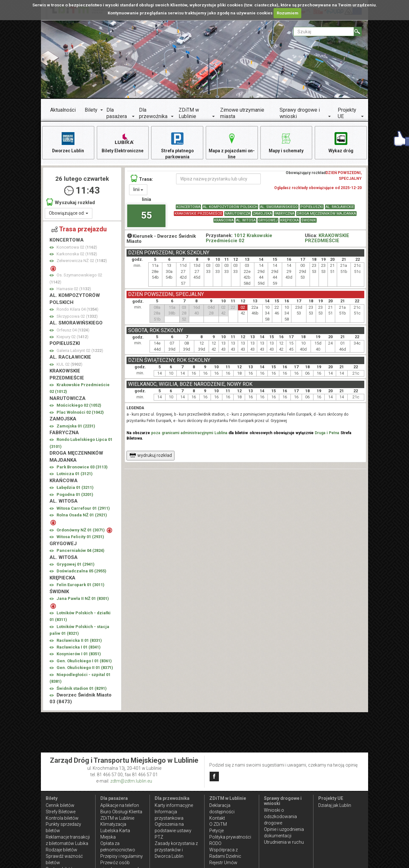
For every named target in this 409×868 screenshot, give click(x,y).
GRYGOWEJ (268, 221)
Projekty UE (347, 113)
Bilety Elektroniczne (123, 142)
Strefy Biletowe (61, 812)
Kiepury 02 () (73, 337)
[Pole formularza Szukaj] (324, 32)
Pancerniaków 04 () (81, 551)
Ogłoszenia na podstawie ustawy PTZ (173, 831)
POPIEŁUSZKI (312, 208)
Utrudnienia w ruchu (284, 842)
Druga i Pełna (327, 434)
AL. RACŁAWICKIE (340, 208)
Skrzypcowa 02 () (77, 317)
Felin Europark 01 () (81, 585)
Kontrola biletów (62, 818)
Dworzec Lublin (68, 142)
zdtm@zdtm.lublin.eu (131, 781)
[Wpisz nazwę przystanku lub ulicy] (218, 180)
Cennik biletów (60, 805)
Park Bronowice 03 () (82, 468)
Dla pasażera (117, 113)
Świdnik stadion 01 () (82, 689)
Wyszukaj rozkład (71, 203)
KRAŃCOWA (224, 221)
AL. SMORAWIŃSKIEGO (279, 208)
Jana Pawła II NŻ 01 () (83, 599)
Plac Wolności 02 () (80, 413)
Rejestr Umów (223, 863)
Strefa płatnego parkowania (177, 145)
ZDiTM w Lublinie (189, 113)
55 (146, 216)
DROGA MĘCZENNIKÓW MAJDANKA (326, 215)
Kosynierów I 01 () (79, 655)
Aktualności (63, 110)
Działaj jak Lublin (335, 805)
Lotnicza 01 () (75, 475)
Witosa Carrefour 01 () (83, 509)
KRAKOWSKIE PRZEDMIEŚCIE (198, 215)
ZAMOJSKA (262, 215)
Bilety (91, 110)
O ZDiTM (218, 824)
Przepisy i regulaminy (122, 856)
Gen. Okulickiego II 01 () (85, 669)
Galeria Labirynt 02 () (80, 351)
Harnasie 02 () (74, 289)
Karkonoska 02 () (77, 255)
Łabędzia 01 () (75, 488)
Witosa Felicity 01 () (80, 538)
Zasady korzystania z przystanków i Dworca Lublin (176, 850)
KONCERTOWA (188, 208)
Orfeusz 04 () (73, 331)
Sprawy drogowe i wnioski (300, 113)
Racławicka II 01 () (79, 641)
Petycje (216, 831)
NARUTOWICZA (238, 215)
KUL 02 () (69, 365)
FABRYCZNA (284, 215)
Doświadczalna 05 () (81, 572)
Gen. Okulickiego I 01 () (84, 661)
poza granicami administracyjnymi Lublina (189, 434)
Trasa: (142, 179)
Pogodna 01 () (75, 495)
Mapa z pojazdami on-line (232, 145)
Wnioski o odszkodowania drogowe (280, 816)
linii (138, 190)
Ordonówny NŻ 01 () (81, 531)
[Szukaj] (358, 32)
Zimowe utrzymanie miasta (242, 113)
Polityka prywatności (230, 837)
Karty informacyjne (174, 805)
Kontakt (217, 818)
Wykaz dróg (341, 142)
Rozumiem (288, 13)
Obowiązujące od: (69, 214)
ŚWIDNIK (309, 221)
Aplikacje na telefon (120, 805)
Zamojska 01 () (76, 427)
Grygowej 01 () (76, 565)
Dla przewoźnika (153, 113)
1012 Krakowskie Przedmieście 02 (239, 239)
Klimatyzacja (113, 824)
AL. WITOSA (246, 221)
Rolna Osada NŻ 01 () (82, 516)
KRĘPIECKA (289, 221)
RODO (215, 843)
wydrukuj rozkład (151, 456)
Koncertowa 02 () (77, 248)
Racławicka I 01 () (79, 648)
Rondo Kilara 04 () (77, 310)
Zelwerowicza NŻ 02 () (82, 262)
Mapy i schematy (286, 142)
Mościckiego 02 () (79, 406)
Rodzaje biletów (62, 850)
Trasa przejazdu (79, 230)
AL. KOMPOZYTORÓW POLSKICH (230, 208)
